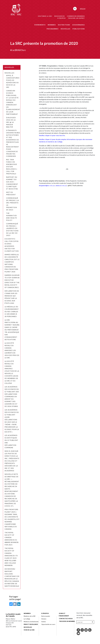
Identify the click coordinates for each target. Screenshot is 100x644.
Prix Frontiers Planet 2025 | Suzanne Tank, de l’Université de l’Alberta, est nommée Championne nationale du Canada (12, 519)
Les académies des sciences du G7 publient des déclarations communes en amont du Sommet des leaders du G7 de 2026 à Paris (12, 397)
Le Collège (27, 619)
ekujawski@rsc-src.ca (47, 185)
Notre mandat (46, 616)
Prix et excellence (31, 624)
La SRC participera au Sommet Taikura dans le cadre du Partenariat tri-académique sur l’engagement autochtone (12, 330)
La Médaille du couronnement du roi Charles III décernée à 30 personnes (12, 312)
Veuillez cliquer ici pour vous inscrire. (52, 135)
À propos (62, 18)
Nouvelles (66, 29)
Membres (52, 25)
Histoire (44, 619)
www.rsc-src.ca (61, 185)
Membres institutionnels (31, 622)
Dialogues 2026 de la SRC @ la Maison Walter (11, 122)
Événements (40, 25)
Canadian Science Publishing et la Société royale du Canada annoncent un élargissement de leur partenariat (13, 102)
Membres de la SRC (30, 616)
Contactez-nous (66, 619)
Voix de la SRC (29, 630)
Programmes (53, 29)
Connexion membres (76, 16)
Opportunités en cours (49, 624)
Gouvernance (79, 25)
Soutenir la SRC (45, 16)
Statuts (44, 622)
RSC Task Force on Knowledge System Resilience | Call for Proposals (12, 167)
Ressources (60, 16)
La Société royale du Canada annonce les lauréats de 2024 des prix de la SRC (12, 350)
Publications (79, 29)
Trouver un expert (76, 18)
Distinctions (64, 25)
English (83, 9)
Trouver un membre (67, 621)
